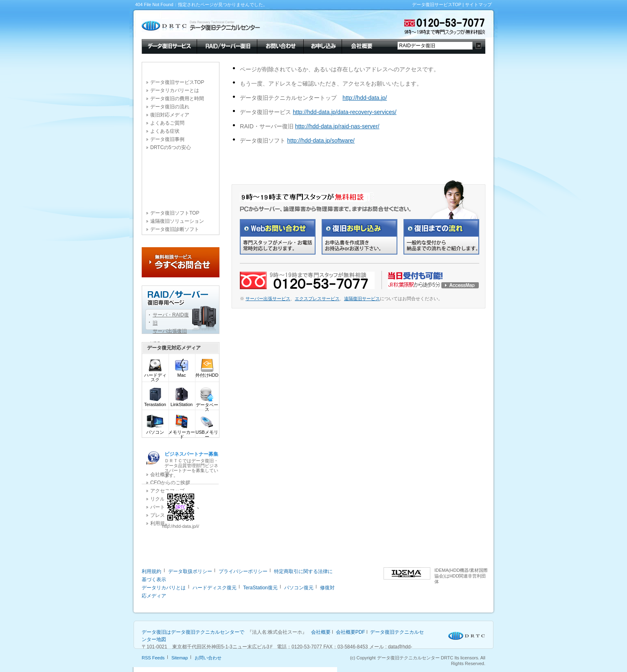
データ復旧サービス (169, 46)
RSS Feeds (153, 658)
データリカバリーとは (175, 90)
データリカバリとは (164, 588)
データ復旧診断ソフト (175, 229)
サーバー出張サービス (268, 299)
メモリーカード (182, 433)
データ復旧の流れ (170, 107)
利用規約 (151, 571)
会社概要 (361, 46)
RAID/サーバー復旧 (227, 46)
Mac (182, 373)
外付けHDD (207, 373)
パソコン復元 (299, 588)
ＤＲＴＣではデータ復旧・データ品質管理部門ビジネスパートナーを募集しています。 (191, 464)
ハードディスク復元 (215, 588)
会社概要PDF (351, 632)
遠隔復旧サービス (362, 299)
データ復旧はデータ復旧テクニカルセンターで (193, 632)
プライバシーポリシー (243, 571)
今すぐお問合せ (181, 262)
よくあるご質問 (167, 123)
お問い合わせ (280, 46)
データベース (207, 405)
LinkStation (182, 403)
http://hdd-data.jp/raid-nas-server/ (337, 126)
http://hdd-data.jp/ (365, 98)
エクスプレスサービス (317, 299)
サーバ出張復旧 (170, 331)
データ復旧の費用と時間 (177, 99)
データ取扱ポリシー (190, 571)
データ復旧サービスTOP (437, 4)
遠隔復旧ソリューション (177, 221)
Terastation (155, 403)
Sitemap (180, 658)
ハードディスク (155, 376)
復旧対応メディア (170, 115)
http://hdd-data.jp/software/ (321, 141)
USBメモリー (207, 433)
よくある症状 (165, 131)
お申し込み (322, 46)
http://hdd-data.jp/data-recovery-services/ (344, 112)
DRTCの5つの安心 (171, 147)
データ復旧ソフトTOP (175, 213)
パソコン (155, 430)
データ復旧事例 (167, 139)
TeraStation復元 (260, 588)
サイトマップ (478, 4)
